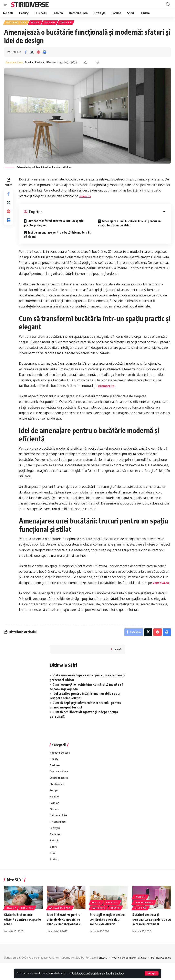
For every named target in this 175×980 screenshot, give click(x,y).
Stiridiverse (30, 4)
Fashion (51, 23)
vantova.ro (29, 589)
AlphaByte (14, 975)
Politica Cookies (122, 973)
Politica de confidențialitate (90, 973)
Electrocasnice (59, 787)
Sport (53, 859)
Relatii (54, 852)
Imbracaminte (59, 826)
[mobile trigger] (8, 4)
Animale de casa (61, 761)
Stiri (52, 865)
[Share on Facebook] (26, 53)
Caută (118, 657)
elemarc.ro (108, 387)
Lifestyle (68, 23)
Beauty (54, 767)
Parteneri (56, 846)
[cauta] (168, 4)
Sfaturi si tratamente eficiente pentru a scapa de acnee (22, 932)
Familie (36, 23)
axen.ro (96, 197)
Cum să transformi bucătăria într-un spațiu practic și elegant (55, 224)
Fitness (54, 820)
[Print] (45, 53)
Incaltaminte (58, 833)
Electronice (57, 793)
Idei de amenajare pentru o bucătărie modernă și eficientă (58, 236)
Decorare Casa (16, 23)
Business (55, 774)
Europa (54, 800)
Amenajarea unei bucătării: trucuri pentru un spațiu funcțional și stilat (130, 224)
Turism (54, 872)
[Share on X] (32, 53)
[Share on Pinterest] (38, 53)
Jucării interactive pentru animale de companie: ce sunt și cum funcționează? (66, 932)
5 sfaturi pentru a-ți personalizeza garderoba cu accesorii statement (151, 932)
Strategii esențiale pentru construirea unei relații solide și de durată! (109, 932)
